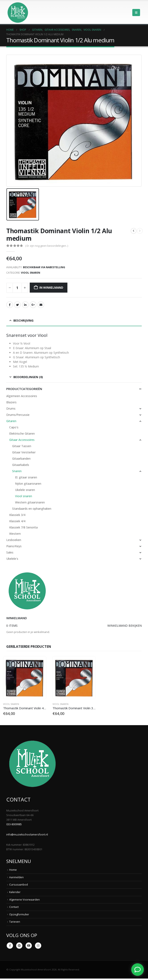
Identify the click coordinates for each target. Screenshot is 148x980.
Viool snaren (31, 273)
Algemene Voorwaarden (24, 900)
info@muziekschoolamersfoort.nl (27, 835)
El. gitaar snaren (26, 477)
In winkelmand (51, 287)
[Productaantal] (17, 288)
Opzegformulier (19, 914)
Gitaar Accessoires (22, 440)
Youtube (29, 946)
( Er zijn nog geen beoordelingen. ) (47, 246)
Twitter (17, 305)
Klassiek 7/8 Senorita (23, 527)
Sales (10, 552)
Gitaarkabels (21, 465)
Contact (14, 907)
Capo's (14, 427)
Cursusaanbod (19, 885)
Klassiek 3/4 (17, 515)
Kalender (15, 892)
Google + (33, 305)
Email (41, 305)
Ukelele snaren (25, 490)
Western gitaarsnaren (30, 502)
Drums (11, 408)
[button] (136, 13)
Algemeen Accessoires (22, 396)
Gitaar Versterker (24, 452)
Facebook (10, 305)
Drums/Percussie (18, 415)
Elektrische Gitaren (22, 433)
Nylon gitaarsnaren (28, 484)
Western (15, 534)
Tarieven (15, 922)
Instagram (38, 946)
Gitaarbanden (21, 459)
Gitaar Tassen (22, 446)
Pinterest (19, 946)
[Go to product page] (25, 678)
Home (13, 870)
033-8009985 (14, 824)
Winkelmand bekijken (125, 626)
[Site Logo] (18, 13)
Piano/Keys (14, 546)
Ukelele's (12, 559)
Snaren (17, 471)
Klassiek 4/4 (17, 521)
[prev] (134, 231)
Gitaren (11, 421)
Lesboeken (14, 540)
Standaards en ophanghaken (32, 509)
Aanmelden (16, 877)
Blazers (11, 402)
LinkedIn (25, 305)
